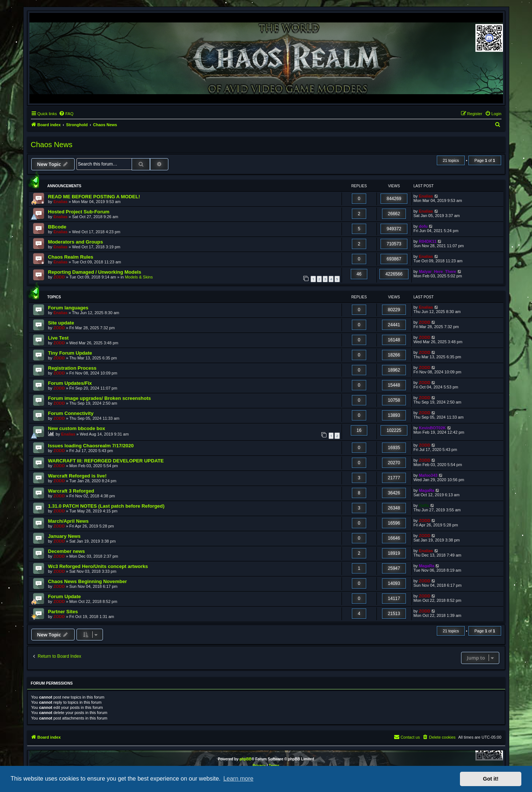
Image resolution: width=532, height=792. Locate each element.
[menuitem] (66, 114)
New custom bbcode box (77, 428)
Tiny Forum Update (70, 353)
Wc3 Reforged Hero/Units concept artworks (98, 566)
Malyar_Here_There (438, 271)
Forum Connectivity (71, 413)
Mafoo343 (428, 475)
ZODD (59, 277)
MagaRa (426, 490)
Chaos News (52, 145)
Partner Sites (63, 612)
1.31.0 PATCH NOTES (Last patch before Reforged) (106, 506)
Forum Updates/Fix (70, 383)
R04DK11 (428, 241)
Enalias (60, 202)
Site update (61, 323)
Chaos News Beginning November (88, 581)
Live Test (58, 338)
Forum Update (65, 596)
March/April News (69, 521)
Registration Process (72, 368)
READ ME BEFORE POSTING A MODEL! (94, 197)
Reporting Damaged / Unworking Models (95, 272)
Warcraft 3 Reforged (71, 491)
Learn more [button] (238, 779)
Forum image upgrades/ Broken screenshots (100, 398)
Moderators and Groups (76, 242)
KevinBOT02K (432, 428)
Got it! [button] (491, 779)
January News (65, 536)
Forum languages (68, 308)
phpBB (245, 759)
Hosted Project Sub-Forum (79, 212)
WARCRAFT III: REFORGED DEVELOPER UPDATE (106, 461)
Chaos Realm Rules (71, 257)
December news (67, 551)
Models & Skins (139, 277)
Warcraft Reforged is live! (77, 476)
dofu (423, 226)
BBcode (57, 227)
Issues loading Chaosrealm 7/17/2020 (91, 446)
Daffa (424, 505)
